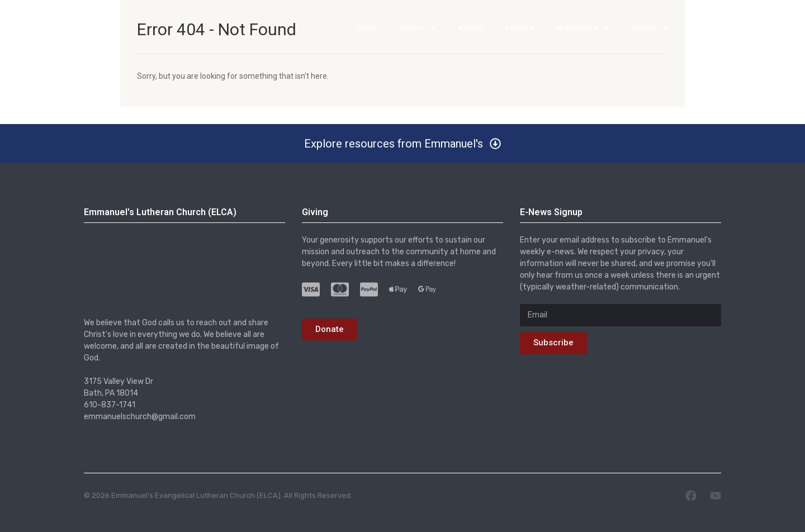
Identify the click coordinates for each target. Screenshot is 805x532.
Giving (650, 31)
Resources (583, 31)
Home (367, 31)
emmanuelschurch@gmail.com (140, 417)
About (418, 31)
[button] (402, 144)
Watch (471, 31)
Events (519, 31)
